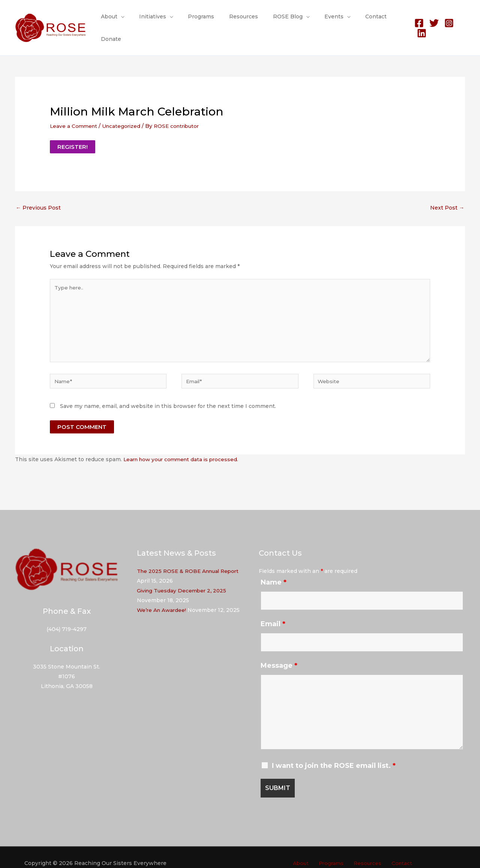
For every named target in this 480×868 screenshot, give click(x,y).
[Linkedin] (460, 20)
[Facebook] (415, 20)
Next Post (447, 192)
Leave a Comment (74, 111)
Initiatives (156, 20)
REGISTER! (73, 131)
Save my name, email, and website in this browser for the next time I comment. (168, 395)
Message (279, 654)
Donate (388, 20)
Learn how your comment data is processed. (184, 448)
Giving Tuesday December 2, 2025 (183, 579)
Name (274, 571)
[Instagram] (445, 20)
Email (273, 613)
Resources (238, 20)
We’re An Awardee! (163, 599)
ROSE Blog (277, 20)
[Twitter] (430, 20)
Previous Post (38, 192)
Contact (356, 20)
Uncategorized (124, 111)
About (117, 20)
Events (319, 20)
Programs (199, 20)
